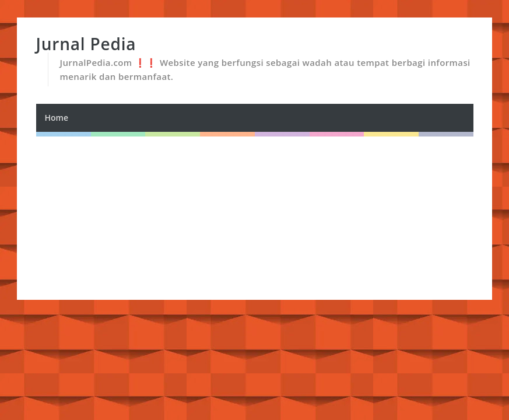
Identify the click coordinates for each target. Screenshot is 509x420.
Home (57, 118)
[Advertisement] (255, 218)
